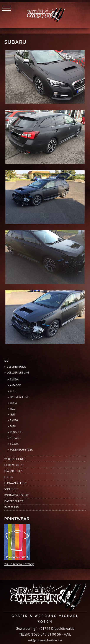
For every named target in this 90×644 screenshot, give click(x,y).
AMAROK (15, 385)
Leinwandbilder (15, 483)
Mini (13, 426)
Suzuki (15, 444)
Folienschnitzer (21, 450)
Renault (16, 432)
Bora (13, 403)
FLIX (12, 409)
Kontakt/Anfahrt (16, 495)
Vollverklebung (18, 373)
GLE (12, 415)
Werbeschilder (15, 459)
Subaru (15, 438)
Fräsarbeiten (13, 471)
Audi (13, 391)
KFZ (7, 361)
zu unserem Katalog (19, 564)
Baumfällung (20, 397)
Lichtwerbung (14, 465)
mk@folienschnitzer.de (45, 640)
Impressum (12, 507)
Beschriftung (16, 367)
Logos (9, 477)
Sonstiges (11, 489)
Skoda (14, 379)
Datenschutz (14, 501)
